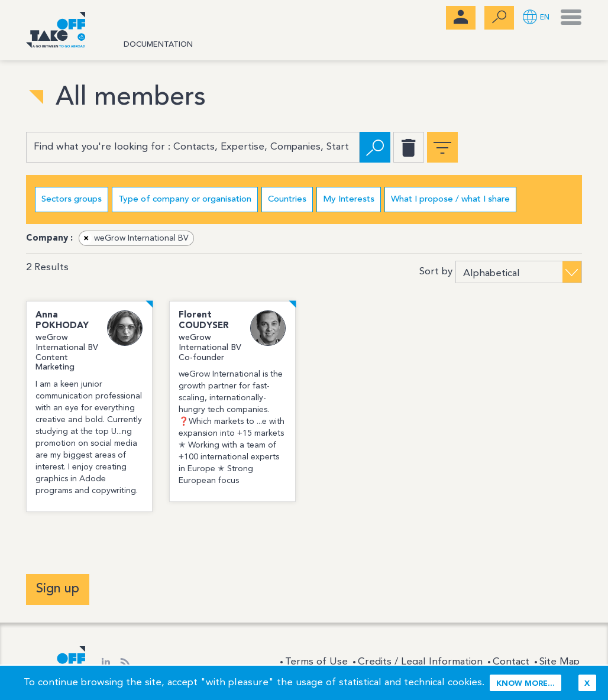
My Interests (349, 200)
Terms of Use (316, 662)
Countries (287, 200)
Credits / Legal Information (420, 662)
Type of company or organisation (185, 200)
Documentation (158, 45)
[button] (536, 18)
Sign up (58, 589)
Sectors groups (72, 200)
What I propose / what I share (450, 200)
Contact (511, 662)
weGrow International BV (134, 238)
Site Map (560, 662)
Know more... (525, 684)
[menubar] (461, 18)
